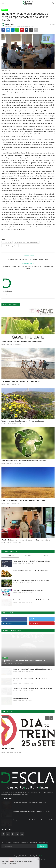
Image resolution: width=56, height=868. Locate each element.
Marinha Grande (7, 242)
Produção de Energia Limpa (10, 246)
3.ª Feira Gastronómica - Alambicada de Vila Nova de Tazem (33, 600)
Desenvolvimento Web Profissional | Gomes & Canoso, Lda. (33, 669)
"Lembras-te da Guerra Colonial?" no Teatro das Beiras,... (32, 561)
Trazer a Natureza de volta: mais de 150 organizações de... (23, 421)
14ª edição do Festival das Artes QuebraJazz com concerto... (33, 688)
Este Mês (28, 556)
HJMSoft (41, 856)
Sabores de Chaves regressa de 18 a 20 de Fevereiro (31, 571)
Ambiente (5, 10)
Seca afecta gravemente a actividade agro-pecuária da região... (25, 500)
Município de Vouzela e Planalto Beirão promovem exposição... (24, 461)
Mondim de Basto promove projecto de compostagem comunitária (26, 540)
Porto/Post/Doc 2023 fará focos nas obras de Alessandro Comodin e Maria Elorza (28, 268)
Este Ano (46, 556)
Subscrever (42, 846)
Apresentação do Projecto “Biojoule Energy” (27, 242)
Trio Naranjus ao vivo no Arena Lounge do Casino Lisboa (30, 803)
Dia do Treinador (9, 749)
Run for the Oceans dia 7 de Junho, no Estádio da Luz (21, 381)
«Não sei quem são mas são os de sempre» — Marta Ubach (28, 259)
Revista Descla (8, 24)
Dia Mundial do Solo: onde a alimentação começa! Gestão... (23, 342)
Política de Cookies (40, 860)
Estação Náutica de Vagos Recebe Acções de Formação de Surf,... (33, 820)
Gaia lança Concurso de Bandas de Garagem (28, 590)
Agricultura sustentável (21, 698)
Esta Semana (10, 556)
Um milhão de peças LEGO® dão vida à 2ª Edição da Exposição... (30, 680)
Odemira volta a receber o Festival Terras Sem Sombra (31, 580)
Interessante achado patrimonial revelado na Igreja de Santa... (32, 811)
